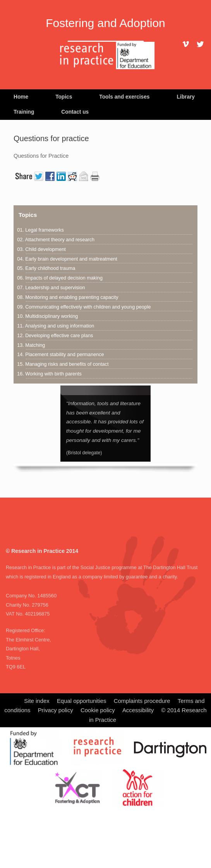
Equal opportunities (82, 701)
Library (186, 97)
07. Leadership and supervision (51, 288)
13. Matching (31, 345)
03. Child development (41, 249)
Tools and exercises (124, 97)
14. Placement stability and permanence (60, 355)
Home (21, 97)
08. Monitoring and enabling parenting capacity (68, 297)
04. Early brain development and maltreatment (67, 259)
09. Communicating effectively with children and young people (84, 307)
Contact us (75, 112)
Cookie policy (98, 710)
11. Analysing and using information (56, 326)
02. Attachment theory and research (56, 240)
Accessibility (138, 710)
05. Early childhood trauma (46, 268)
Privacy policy (56, 710)
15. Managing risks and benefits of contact (63, 364)
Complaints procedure (142, 701)
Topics (64, 97)
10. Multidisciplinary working (47, 316)
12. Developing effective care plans (55, 336)
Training (24, 112)
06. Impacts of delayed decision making (60, 278)
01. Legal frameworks (40, 230)
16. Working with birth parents (49, 374)
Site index (37, 701)
